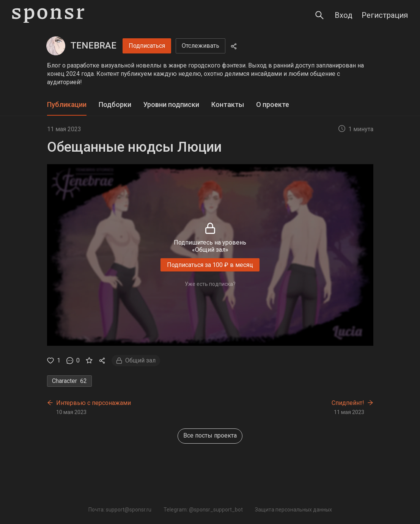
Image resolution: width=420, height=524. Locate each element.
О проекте (273, 104)
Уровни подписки (171, 104)
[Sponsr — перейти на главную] (48, 15)
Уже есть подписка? (210, 284)
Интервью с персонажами (94, 403)
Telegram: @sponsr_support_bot (203, 510)
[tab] (67, 105)
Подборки (115, 104)
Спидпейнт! (348, 403)
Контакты (228, 104)
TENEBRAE (94, 45)
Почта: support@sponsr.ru (120, 510)
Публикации (67, 104)
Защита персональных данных (293, 510)
